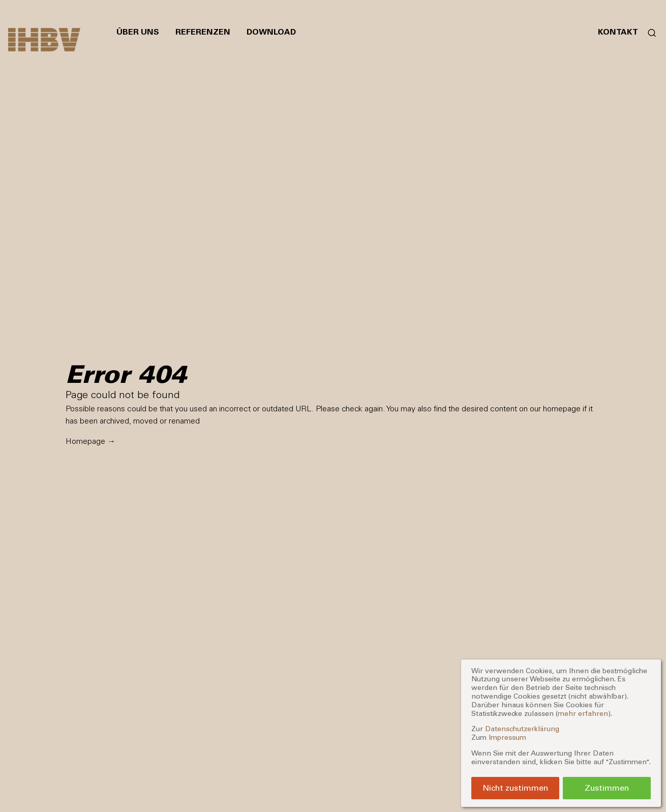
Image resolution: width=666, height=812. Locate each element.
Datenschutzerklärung (522, 729)
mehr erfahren (583, 714)
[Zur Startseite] (44, 40)
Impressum (507, 738)
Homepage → (90, 441)
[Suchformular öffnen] (648, 32)
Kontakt (618, 32)
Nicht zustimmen (515, 788)
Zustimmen (607, 788)
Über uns (138, 32)
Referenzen (203, 32)
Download (271, 32)
